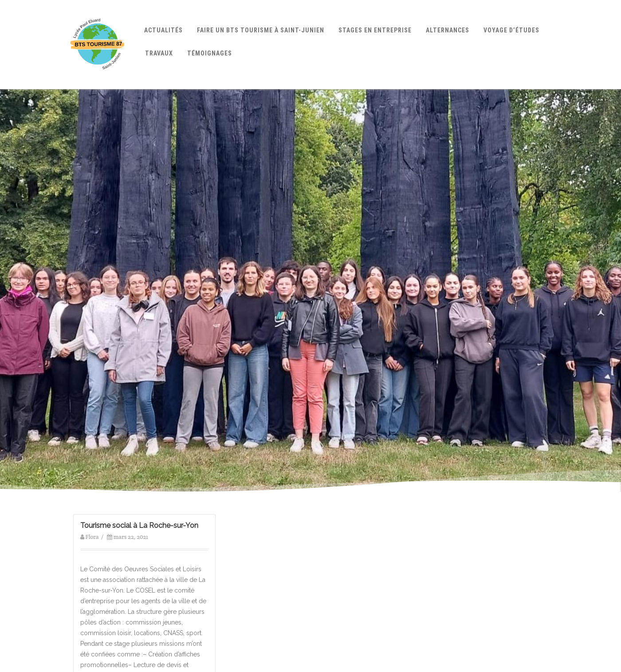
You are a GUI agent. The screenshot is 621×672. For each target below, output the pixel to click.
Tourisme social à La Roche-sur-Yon (139, 525)
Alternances (448, 30)
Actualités (163, 30)
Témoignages (210, 53)
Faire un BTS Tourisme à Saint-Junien (261, 30)
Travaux (159, 53)
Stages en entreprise (375, 30)
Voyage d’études (511, 30)
